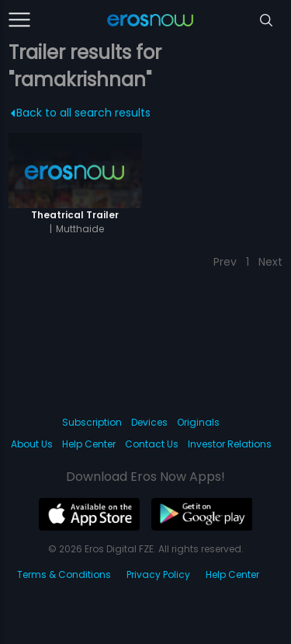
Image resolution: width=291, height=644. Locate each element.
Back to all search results (81, 113)
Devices (149, 422)
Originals (198, 422)
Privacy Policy (158, 574)
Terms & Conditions (64, 574)
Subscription (92, 422)
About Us (32, 444)
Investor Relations (230, 444)
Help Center (89, 444)
